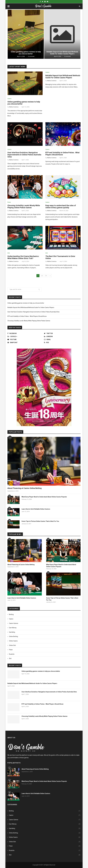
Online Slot (12, 645)
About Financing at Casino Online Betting (25, 488)
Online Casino (13, 641)
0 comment (31, 56)
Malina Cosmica (14, 107)
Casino (9, 99)
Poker (9, 202)
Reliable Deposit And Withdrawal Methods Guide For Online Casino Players (62, 53)
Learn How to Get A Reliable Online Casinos (36, 509)
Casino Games (14, 623)
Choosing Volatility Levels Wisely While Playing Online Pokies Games (24, 206)
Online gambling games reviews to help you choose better (26, 53)
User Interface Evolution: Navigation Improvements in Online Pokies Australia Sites (24, 155)
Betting (11, 614)
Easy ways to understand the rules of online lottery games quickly (61, 206)
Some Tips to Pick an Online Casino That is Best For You (40, 521)
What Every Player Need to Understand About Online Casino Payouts (44, 497)
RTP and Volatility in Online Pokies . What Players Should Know (62, 154)
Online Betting (13, 636)
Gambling (12, 632)
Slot (9, 253)
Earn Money (13, 628)
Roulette (12, 654)
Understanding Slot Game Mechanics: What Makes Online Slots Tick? (23, 257)
